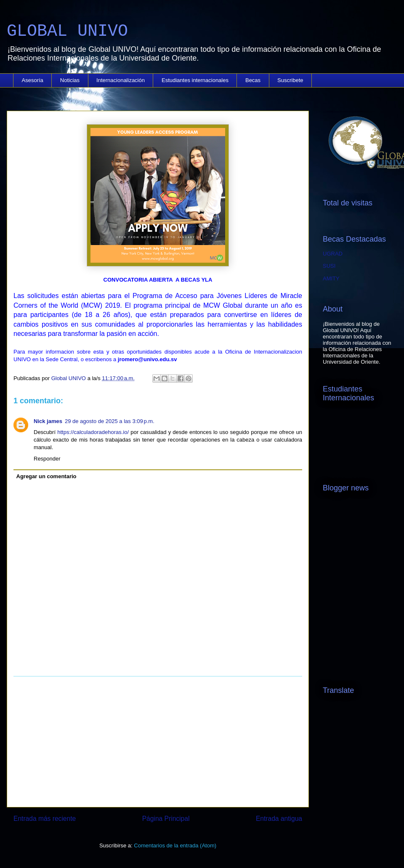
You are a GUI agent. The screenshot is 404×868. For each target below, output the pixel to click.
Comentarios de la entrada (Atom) (175, 845)
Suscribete (290, 80)
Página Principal (166, 819)
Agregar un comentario (47, 476)
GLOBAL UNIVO (67, 31)
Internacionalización (121, 80)
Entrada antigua (279, 819)
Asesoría (33, 80)
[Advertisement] (158, 742)
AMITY (331, 278)
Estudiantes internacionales (195, 80)
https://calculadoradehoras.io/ (93, 432)
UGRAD (333, 254)
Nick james (48, 421)
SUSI (329, 266)
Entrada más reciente (45, 819)
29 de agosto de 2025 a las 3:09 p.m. (110, 421)
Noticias (70, 80)
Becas (253, 80)
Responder (47, 459)
